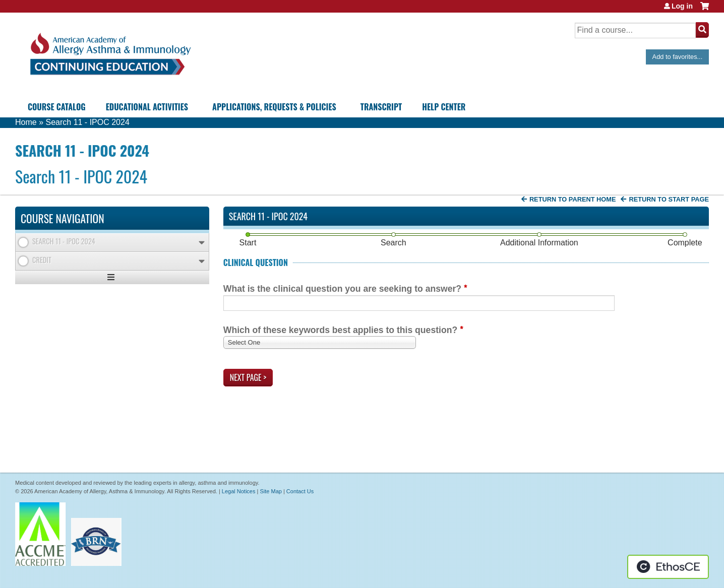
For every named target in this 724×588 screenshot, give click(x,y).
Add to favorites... (678, 57)
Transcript (381, 107)
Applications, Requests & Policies (274, 107)
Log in (682, 6)
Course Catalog (57, 107)
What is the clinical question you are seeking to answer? (342, 289)
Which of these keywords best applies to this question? (340, 330)
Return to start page (669, 199)
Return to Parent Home (573, 199)
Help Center (444, 107)
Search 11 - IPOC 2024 (87, 122)
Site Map (270, 491)
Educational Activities (147, 107)
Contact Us (300, 491)
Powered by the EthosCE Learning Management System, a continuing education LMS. (668, 567)
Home (26, 122)
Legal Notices (239, 491)
